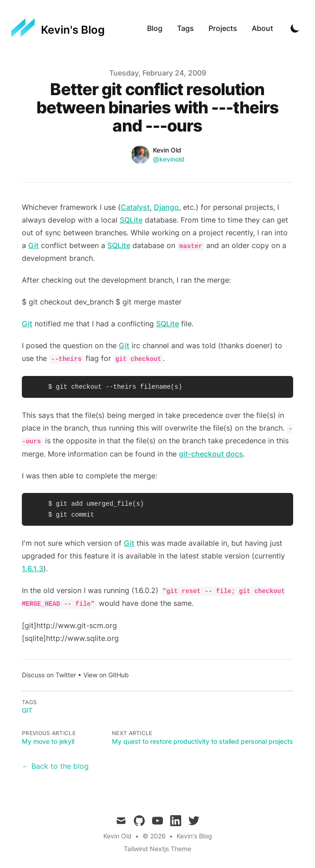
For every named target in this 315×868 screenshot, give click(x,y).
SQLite (131, 220)
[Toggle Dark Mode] (295, 28)
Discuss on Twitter (49, 675)
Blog (155, 28)
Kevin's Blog (194, 836)
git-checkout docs (211, 454)
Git (33, 245)
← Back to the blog (55, 766)
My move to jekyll (48, 741)
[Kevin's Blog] (58, 28)
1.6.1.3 (33, 569)
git (27, 710)
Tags (185, 28)
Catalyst (135, 207)
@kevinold (169, 159)
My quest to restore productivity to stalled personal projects (203, 741)
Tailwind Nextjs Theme (157, 849)
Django (166, 207)
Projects (223, 28)
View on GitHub (106, 675)
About (262, 28)
